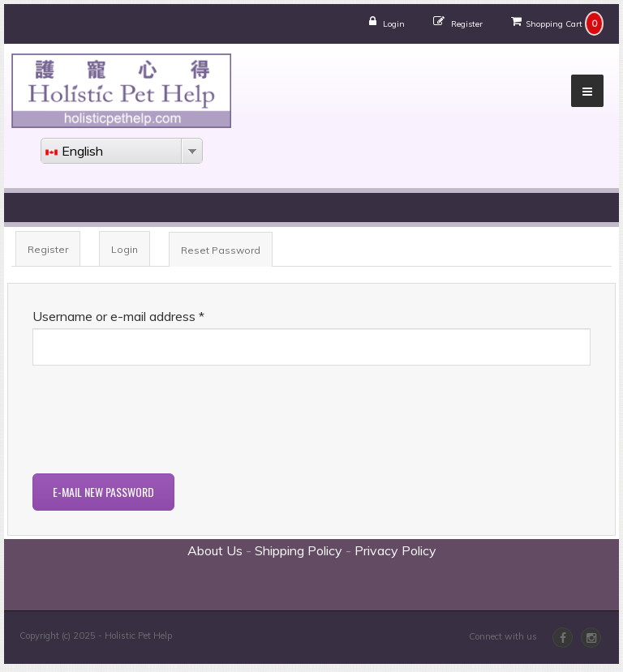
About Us (215, 550)
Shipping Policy (299, 550)
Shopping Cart (554, 24)
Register (467, 24)
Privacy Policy (395, 550)
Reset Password (226, 255)
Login (394, 24)
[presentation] (156, 422)
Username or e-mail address (118, 316)
